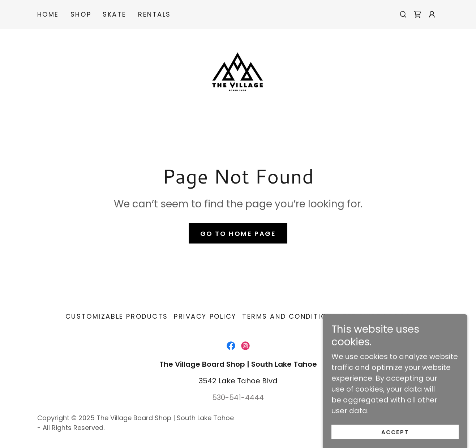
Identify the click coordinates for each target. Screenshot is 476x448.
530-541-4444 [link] (238, 397)
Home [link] (48, 14)
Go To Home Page (238, 234)
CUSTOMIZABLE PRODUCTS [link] (117, 316)
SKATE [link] (115, 14)
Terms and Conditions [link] (290, 316)
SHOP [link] (81, 14)
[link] (417, 14)
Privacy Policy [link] (205, 316)
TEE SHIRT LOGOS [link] (377, 316)
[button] (432, 14)
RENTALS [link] (155, 14)
